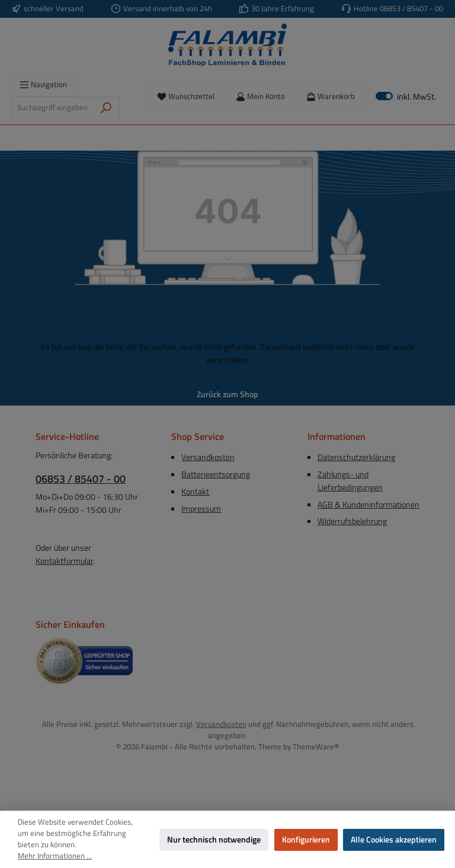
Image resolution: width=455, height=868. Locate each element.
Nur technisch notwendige (214, 840)
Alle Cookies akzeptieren (394, 840)
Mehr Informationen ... (55, 856)
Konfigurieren (306, 840)
